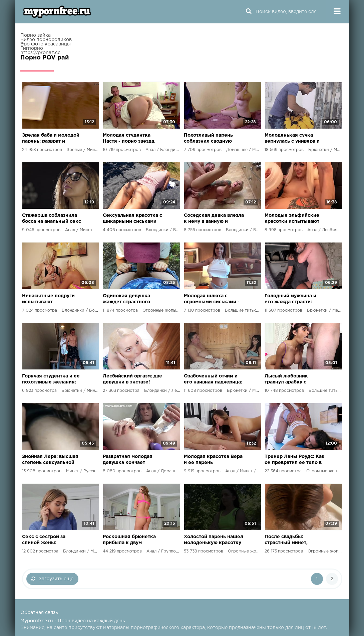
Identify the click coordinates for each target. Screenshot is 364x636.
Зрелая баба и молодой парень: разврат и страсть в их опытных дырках (51, 139)
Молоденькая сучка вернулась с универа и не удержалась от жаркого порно (292, 139)
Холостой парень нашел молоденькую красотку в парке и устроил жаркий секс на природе (214, 540)
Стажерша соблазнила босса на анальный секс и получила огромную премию (52, 219)
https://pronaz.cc (40, 53)
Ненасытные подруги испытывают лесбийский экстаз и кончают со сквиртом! (49, 299)
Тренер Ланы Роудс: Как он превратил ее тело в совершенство (295, 460)
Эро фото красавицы (46, 44)
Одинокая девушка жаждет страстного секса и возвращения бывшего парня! (129, 299)
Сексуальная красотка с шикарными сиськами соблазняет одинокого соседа (132, 219)
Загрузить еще (52, 579)
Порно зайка (36, 35)
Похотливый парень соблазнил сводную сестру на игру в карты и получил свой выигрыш (214, 139)
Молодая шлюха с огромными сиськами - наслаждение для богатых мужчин (212, 299)
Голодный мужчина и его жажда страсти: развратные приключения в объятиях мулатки (290, 299)
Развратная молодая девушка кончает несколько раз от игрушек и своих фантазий (128, 460)
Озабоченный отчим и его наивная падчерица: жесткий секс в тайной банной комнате (213, 380)
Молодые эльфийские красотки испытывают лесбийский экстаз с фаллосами (292, 219)
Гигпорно (32, 48)
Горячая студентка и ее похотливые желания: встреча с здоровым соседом (51, 380)
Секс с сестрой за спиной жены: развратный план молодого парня (44, 540)
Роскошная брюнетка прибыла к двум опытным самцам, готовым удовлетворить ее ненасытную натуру (132, 540)
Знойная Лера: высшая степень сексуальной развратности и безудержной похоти (50, 460)
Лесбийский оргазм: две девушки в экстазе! (132, 379)
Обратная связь (39, 613)
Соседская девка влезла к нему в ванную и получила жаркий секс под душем (214, 219)
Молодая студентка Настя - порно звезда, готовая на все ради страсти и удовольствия (132, 139)
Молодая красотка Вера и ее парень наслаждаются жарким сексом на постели (213, 460)
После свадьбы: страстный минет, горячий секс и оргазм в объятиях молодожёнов (294, 540)
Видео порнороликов (46, 40)
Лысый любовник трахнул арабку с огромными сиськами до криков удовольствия (294, 380)
